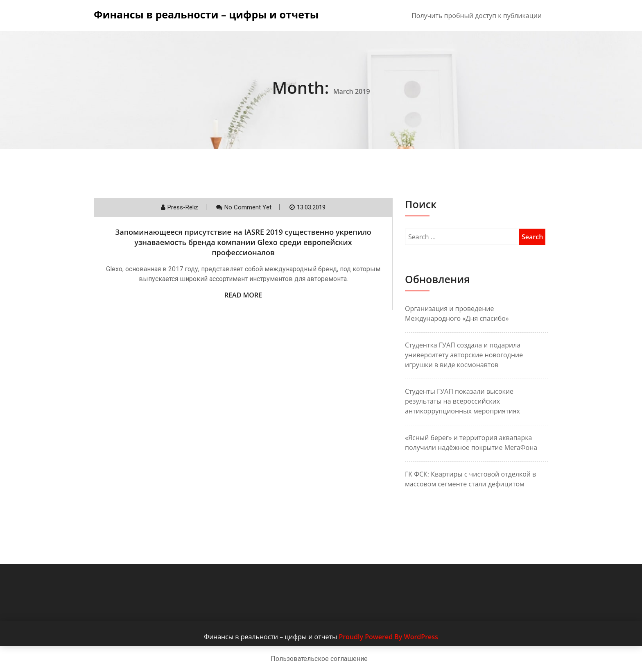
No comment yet (248, 207)
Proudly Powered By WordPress (388, 637)
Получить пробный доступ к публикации (477, 16)
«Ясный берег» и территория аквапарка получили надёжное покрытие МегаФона (471, 443)
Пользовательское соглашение (319, 659)
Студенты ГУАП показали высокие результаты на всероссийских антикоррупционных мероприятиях (462, 401)
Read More (243, 295)
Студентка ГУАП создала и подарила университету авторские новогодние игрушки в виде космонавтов (464, 355)
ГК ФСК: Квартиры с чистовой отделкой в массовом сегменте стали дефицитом (470, 479)
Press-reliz (183, 207)
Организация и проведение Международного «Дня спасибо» (457, 313)
